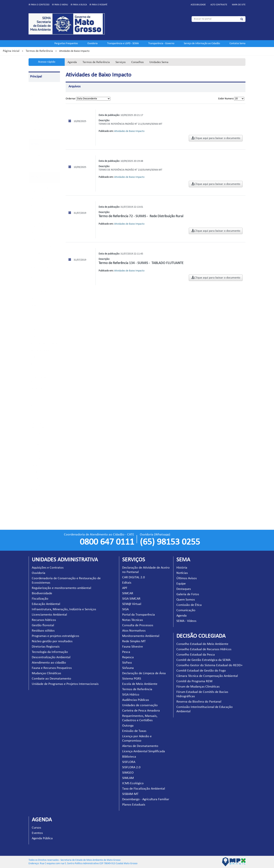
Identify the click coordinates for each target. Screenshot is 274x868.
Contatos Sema (237, 43)
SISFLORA (35, 452)
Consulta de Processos (42, 260)
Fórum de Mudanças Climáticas (198, 687)
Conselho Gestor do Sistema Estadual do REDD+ (209, 665)
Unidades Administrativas (44, 155)
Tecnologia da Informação (50, 652)
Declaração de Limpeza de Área (144, 673)
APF (32, 213)
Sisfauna (35, 319)
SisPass (34, 312)
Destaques (184, 589)
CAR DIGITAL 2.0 (39, 199)
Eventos (37, 833)
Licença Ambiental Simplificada (144, 751)
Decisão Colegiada (40, 162)
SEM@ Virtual (38, 233)
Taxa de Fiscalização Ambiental (144, 789)
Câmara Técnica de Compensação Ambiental (207, 676)
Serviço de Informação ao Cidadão (202, 43)
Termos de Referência (39, 51)
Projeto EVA (37, 130)
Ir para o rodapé (98, 5)
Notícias (182, 573)
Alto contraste (219, 5)
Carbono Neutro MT (41, 116)
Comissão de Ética (189, 605)
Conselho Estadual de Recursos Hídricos (204, 649)
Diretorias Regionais (46, 647)
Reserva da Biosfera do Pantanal (199, 702)
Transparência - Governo (161, 43)
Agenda (72, 62)
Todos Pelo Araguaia (41, 123)
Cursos (36, 828)
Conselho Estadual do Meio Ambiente (202, 644)
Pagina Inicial (37, 88)
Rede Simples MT (40, 285)
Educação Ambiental (46, 604)
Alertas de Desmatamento (140, 746)
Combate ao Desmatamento (51, 679)
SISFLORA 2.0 (37, 458)
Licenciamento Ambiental (49, 615)
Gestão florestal (43, 625)
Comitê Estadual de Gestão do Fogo (201, 671)
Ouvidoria (92, 43)
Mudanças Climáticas (46, 673)
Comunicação (186, 610)
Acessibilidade (198, 5)
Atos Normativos (39, 267)
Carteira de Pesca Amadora (141, 711)
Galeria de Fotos (188, 594)
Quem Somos (186, 600)
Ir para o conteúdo (39, 5)
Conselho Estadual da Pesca (196, 655)
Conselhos (137, 62)
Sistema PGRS (38, 337)
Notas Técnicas (38, 254)
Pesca (33, 299)
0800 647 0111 (107, 542)
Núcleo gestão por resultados (52, 641)
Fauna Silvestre (38, 292)
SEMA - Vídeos (186, 621)
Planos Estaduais (39, 514)
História (182, 568)
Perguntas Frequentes (66, 43)
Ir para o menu (60, 5)
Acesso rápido (47, 62)
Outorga (35, 399)
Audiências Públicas (41, 364)
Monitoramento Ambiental (141, 636)
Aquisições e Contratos (48, 568)
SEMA (34, 95)
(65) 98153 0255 (170, 542)
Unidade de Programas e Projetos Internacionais (65, 684)
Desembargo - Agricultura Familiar (146, 799)
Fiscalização (40, 599)
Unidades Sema (159, 62)
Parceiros (35, 109)
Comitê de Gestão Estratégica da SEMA (203, 660)
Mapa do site (239, 5)
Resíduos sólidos (43, 631)
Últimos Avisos (187, 578)
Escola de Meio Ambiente (44, 343)
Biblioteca (36, 445)
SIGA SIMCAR (38, 226)
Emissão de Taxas (40, 406)
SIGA (33, 240)
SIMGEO (35, 465)
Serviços (121, 62)
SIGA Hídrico (37, 357)
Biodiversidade (42, 593)
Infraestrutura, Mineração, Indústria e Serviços (64, 609)
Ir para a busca (79, 5)
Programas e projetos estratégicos (55, 636)
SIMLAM (35, 472)
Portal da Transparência (43, 247)
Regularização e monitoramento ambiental (61, 588)
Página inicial (11, 51)
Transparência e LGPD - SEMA (123, 43)
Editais (34, 206)
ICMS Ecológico (39, 479)
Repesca (35, 305)
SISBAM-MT (37, 497)
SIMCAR (35, 219)
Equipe (181, 584)
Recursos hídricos (44, 620)
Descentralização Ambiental (51, 657)
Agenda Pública (42, 838)
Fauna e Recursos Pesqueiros (52, 668)
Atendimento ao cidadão (49, 663)
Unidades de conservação (44, 371)
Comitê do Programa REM (194, 681)
